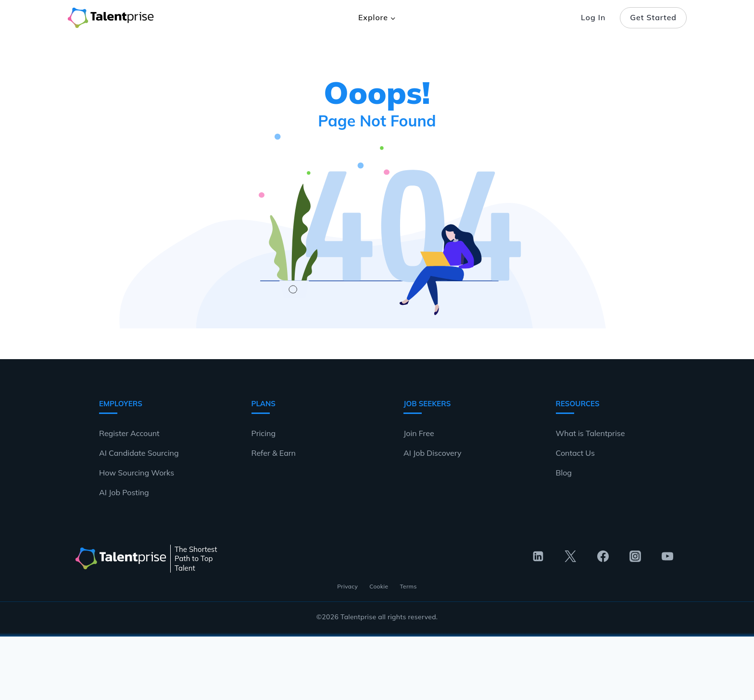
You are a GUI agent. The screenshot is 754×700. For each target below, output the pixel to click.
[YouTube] (667, 556)
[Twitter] (570, 556)
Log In (593, 17)
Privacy (347, 586)
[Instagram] (635, 556)
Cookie (379, 586)
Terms (408, 586)
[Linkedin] (538, 556)
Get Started (653, 17)
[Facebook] (603, 556)
